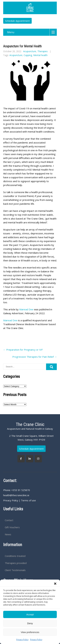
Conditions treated (15, 556)
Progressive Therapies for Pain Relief (35, 357)
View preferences (30, 632)
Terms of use (28, 500)
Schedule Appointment (17, 21)
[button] (55, 584)
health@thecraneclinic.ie (16, 495)
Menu (11, 32)
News (8, 534)
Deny (30, 623)
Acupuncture (30, 51)
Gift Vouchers (12, 527)
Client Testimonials (15, 570)
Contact (9, 520)
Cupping (28, 55)
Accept (30, 614)
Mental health (40, 55)
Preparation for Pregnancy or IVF (23, 350)
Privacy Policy (22, 640)
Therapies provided (16, 563)
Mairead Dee (26, 309)
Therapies (43, 51)
